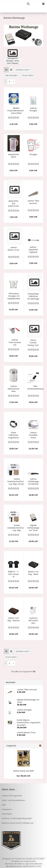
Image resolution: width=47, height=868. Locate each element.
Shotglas (33, 154)
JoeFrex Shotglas (33, 109)
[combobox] (23, 70)
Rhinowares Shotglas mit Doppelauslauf (14, 296)
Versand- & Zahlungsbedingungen (17, 818)
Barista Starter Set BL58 (23, 771)
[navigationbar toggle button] (43, 4)
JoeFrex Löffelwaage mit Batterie (33, 481)
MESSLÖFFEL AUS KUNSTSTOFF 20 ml (14, 204)
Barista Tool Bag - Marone (14, 619)
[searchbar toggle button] (28, 4)
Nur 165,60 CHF (23, 776)
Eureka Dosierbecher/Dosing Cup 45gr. (17, 528)
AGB (4, 805)
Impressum (7, 809)
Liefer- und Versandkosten (13, 800)
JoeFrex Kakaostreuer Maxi (14, 389)
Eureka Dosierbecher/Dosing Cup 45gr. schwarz (17, 481)
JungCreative (30, 861)
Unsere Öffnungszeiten (12, 796)
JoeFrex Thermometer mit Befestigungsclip (15, 342)
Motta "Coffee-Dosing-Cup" (33, 343)
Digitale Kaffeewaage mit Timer (33, 528)
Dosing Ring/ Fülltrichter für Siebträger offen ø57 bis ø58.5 (33, 296)
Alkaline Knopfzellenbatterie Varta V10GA (16, 111)
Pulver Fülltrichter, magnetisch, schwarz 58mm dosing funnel (14, 435)
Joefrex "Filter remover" (33, 202)
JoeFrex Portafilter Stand (33, 435)
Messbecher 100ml (14, 156)
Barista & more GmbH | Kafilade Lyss (18, 823)
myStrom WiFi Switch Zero (33, 621)
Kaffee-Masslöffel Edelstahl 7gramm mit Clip (33, 250)
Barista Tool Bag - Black (33, 573)
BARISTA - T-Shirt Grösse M (14, 574)
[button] (6, 70)
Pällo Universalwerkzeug (35, 388)
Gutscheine (7, 814)
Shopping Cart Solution (12, 859)
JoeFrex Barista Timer (14, 249)
